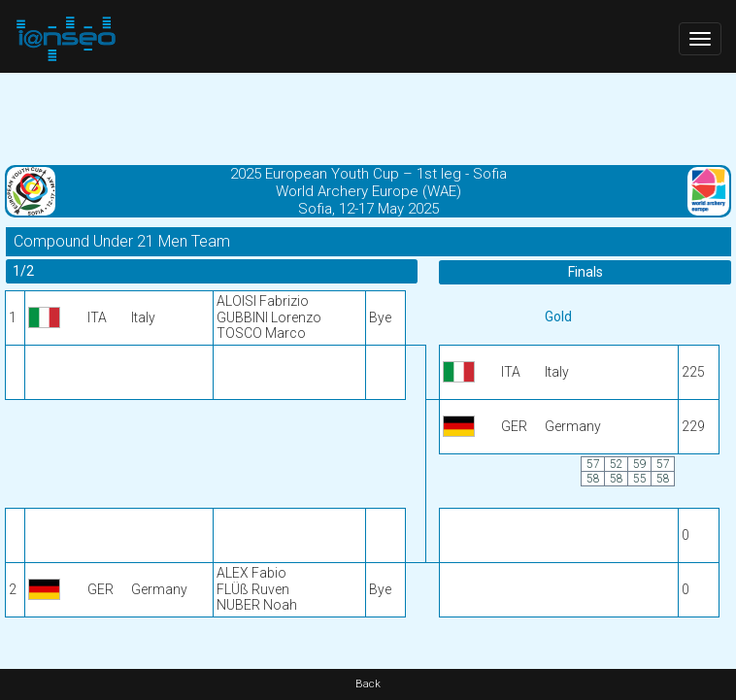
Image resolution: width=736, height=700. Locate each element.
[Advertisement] (368, 117)
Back (368, 684)
